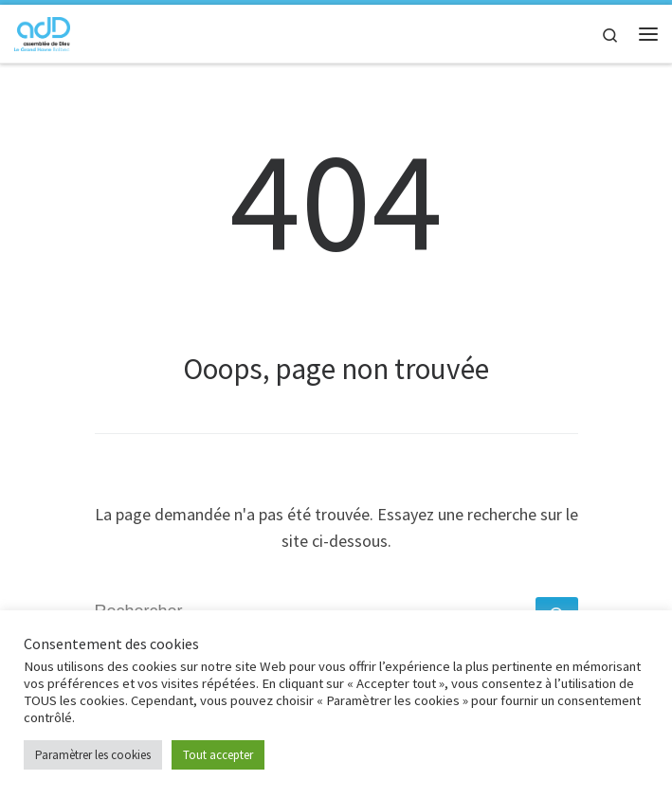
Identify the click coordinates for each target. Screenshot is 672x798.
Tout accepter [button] (218, 755)
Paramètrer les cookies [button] (93, 755)
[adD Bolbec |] (42, 31)
